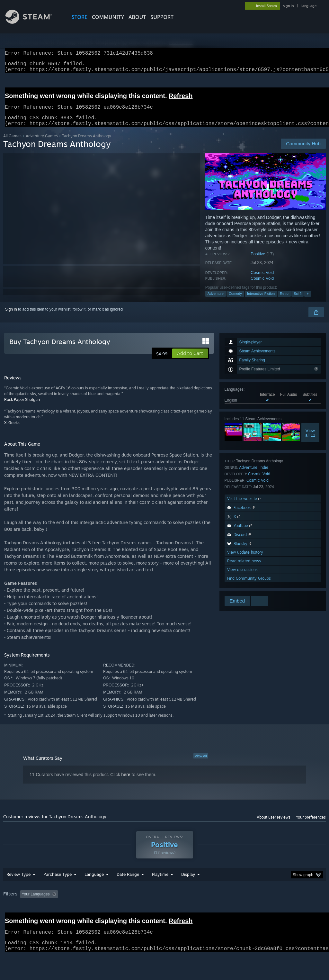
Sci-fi (298, 301)
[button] (190, 361)
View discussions (242, 577)
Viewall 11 (310, 440)
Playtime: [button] (150, 911)
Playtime (160, 891)
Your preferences (311, 825)
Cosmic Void (262, 280)
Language (94, 891)
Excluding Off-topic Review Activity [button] (101, 911)
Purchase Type (58, 891)
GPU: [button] (305, 911)
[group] (164, 915)
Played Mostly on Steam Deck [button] (196, 911)
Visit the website (245, 506)
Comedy (235, 301)
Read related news (244, 569)
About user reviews (274, 825)
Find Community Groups (249, 586)
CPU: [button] (283, 911)
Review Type (18, 891)
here (126, 782)
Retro (284, 301)
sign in (288, 6)
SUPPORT (162, 17)
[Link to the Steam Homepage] (33, 22)
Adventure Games (42, 144)
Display (188, 891)
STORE (80, 17)
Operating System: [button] (250, 911)
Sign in (11, 317)
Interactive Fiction (261, 301)
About (137, 17)
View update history (245, 560)
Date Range (128, 891)
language (309, 6)
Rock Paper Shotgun (22, 407)
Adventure (216, 301)
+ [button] (307, 301)
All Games (12, 144)
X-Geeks (12, 430)
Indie (264, 475)
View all (201, 764)
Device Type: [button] (16, 920)
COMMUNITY (108, 17)
